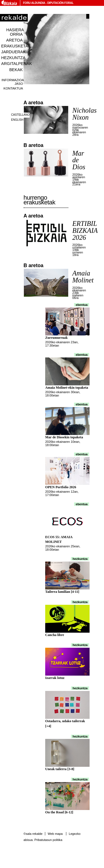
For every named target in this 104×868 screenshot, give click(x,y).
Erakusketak (16, 46)
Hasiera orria (15, 32)
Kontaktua (13, 88)
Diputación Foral (60, 3)
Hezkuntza (13, 58)
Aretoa (14, 40)
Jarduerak (13, 52)
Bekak (16, 70)
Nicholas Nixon (85, 114)
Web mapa (55, 834)
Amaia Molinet (83, 277)
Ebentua (82, 305)
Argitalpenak (16, 64)
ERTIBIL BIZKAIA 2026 (85, 230)
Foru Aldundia (34, 3)
